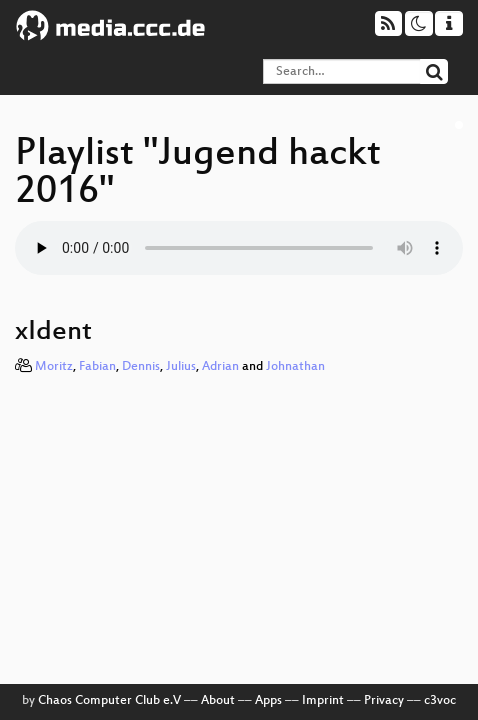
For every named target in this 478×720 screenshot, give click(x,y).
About (218, 701)
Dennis (141, 367)
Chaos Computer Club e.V (109, 701)
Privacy (384, 701)
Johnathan (295, 367)
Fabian (97, 367)
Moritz (54, 367)
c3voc (440, 701)
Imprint (323, 701)
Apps (268, 701)
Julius (181, 367)
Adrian (220, 367)
